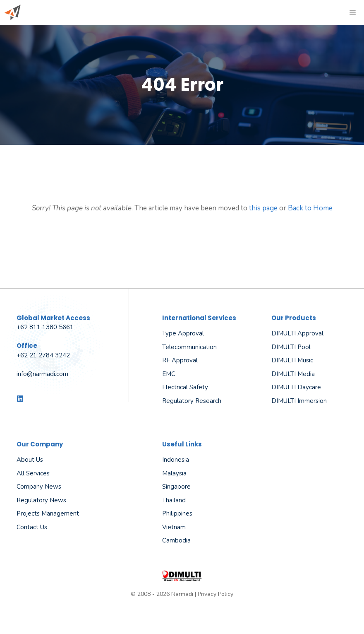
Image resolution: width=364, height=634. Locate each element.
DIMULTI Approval (297, 333)
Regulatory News (41, 500)
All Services (33, 473)
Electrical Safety (185, 387)
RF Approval (180, 360)
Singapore (176, 487)
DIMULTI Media (293, 374)
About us (30, 460)
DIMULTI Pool (291, 347)
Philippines (177, 513)
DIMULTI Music (292, 360)
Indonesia (176, 460)
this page (263, 208)
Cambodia (176, 540)
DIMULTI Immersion (299, 401)
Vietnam (174, 527)
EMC (169, 374)
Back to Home (310, 208)
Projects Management (48, 513)
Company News (39, 487)
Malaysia (174, 473)
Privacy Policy (216, 594)
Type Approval (183, 333)
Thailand (174, 500)
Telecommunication (189, 347)
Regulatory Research (192, 401)
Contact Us (32, 527)
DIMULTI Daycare (296, 387)
